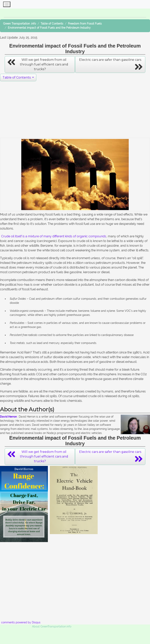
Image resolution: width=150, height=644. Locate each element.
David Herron (8, 417)
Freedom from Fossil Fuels (85, 24)
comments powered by (21, 622)
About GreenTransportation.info (52, 626)
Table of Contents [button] (17, 77)
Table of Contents (52, 24)
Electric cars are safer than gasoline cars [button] (111, 65)
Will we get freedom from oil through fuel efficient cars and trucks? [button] (38, 64)
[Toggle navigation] (7, 4)
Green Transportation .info (20, 24)
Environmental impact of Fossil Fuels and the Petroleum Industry (49, 28)
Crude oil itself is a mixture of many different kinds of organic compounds (54, 236)
